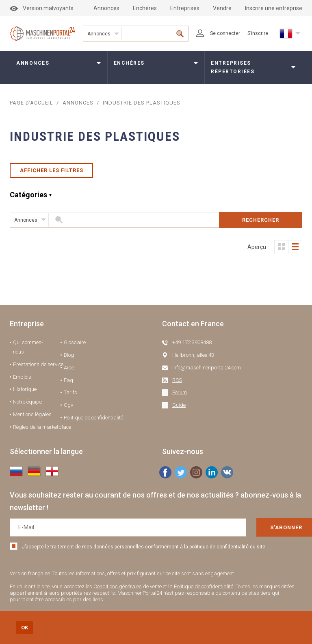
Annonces (106, 8)
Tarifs (70, 396)
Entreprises (185, 8)
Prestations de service (38, 368)
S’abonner (263, 530)
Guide (179, 408)
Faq (68, 383)
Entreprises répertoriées (233, 67)
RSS (177, 383)
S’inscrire (258, 33)
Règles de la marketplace (42, 430)
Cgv (68, 408)
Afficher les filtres (51, 172)
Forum (180, 396)
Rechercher (261, 223)
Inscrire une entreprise (274, 8)
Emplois (22, 380)
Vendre (222, 8)
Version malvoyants (42, 8)
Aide (69, 371)
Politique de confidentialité (93, 421)
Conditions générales (118, 590)
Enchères (145, 8)
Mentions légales (32, 418)
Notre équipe (27, 405)
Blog (69, 358)
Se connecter (218, 33)
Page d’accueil (32, 103)
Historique (25, 392)
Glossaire (75, 346)
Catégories (28, 198)
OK (25, 628)
